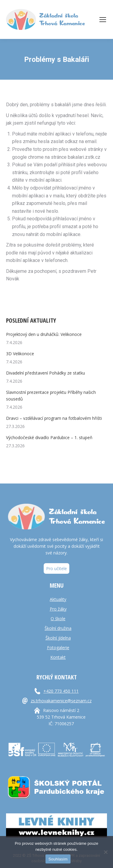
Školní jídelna (58, 638)
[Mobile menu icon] (103, 20)
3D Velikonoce (20, 354)
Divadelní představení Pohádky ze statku (46, 373)
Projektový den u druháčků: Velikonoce (44, 334)
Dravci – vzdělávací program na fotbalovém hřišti (54, 418)
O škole (58, 619)
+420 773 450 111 (61, 691)
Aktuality (58, 599)
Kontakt (58, 657)
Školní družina (58, 628)
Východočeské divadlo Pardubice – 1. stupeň (49, 437)
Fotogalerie (58, 648)
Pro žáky (58, 609)
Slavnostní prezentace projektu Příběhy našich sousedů (51, 396)
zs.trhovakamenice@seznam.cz (61, 701)
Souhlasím (58, 859)
